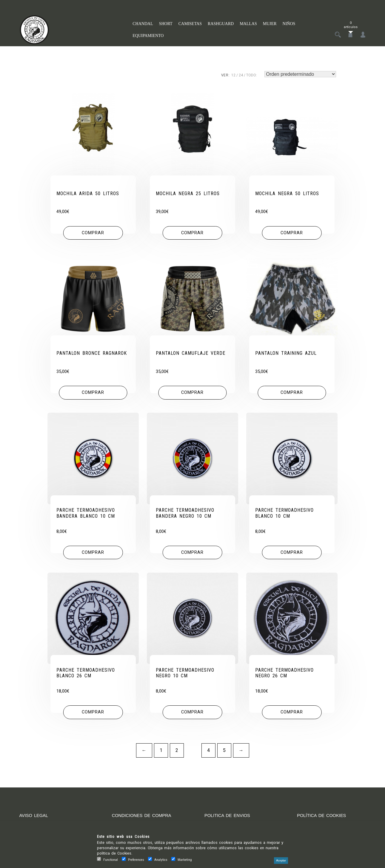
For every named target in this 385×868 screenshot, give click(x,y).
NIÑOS (289, 24)
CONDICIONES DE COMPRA (144, 819)
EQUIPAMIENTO (148, 36)
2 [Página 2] (177, 754)
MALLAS (248, 24)
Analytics (161, 860)
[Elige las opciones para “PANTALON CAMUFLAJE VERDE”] (192, 394)
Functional (111, 860)
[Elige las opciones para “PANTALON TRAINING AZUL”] (292, 394)
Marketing (185, 860)
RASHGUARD (221, 24)
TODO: (252, 75)
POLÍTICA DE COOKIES (324, 819)
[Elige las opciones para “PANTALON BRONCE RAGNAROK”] (93, 394)
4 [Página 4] (208, 754)
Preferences (136, 860)
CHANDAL (143, 24)
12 (233, 75)
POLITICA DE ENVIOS (230, 819)
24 (241, 75)
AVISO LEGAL (35, 819)
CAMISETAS (190, 24)
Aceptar (281, 861)
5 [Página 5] (224, 754)
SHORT (166, 24)
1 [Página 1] (161, 754)
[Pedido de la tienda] (300, 74)
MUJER (270, 24)
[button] (93, 234)
